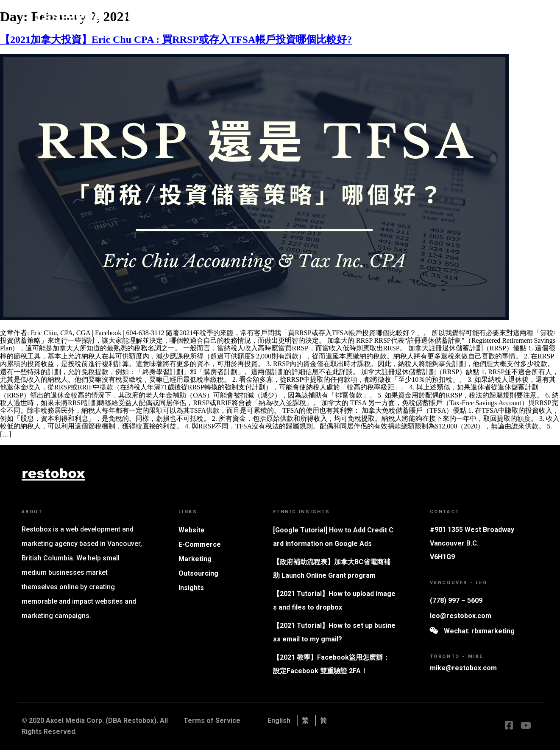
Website (196, 16)
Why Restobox (147, 16)
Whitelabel (283, 16)
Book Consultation (469, 16)
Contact (404, 16)
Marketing (238, 16)
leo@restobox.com (461, 616)
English (279, 721)
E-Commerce (200, 544)
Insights (366, 16)
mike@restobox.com (463, 668)
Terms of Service (212, 721)
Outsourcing (198, 573)
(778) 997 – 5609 (456, 600)
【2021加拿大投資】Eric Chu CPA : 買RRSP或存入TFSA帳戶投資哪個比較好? (176, 39)
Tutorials (327, 16)
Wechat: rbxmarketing (479, 631)
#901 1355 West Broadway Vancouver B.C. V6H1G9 (472, 543)
